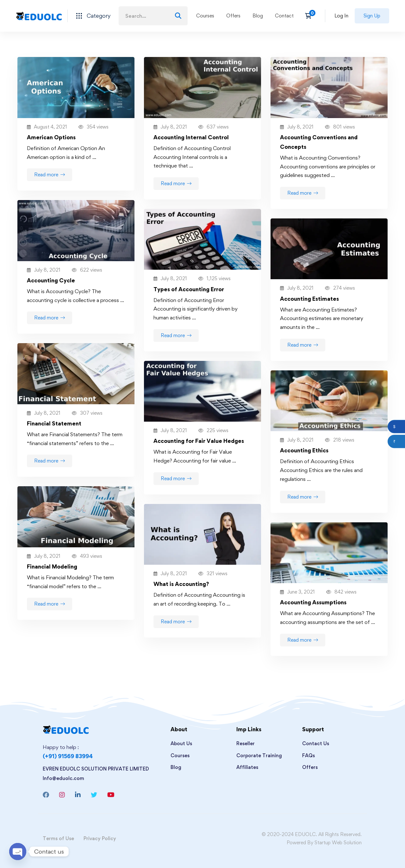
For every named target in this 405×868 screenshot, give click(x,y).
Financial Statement (54, 423)
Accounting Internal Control (191, 137)
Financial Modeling (52, 566)
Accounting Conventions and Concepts (319, 142)
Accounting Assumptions (313, 602)
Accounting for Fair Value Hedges (199, 441)
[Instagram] (62, 795)
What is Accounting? (181, 584)
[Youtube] (111, 795)
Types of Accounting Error (189, 289)
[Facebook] (46, 795)
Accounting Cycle (51, 280)
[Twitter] (94, 795)
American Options (51, 137)
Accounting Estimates (309, 299)
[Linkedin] (78, 795)
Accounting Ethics (304, 450)
